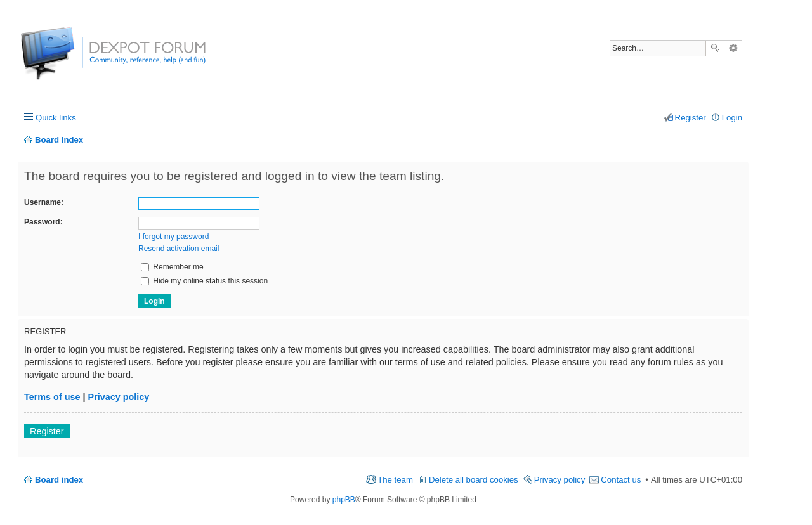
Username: (44, 202)
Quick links (56, 118)
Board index (59, 480)
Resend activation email (179, 249)
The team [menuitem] (395, 480)
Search (715, 48)
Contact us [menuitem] (621, 480)
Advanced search (733, 48)
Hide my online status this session (204, 281)
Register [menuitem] (691, 118)
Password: (43, 222)
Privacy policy (119, 397)
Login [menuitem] (732, 118)
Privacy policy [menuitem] (560, 480)
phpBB (344, 500)
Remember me (172, 267)
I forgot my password (174, 237)
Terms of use (52, 397)
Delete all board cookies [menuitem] (474, 480)
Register (47, 431)
